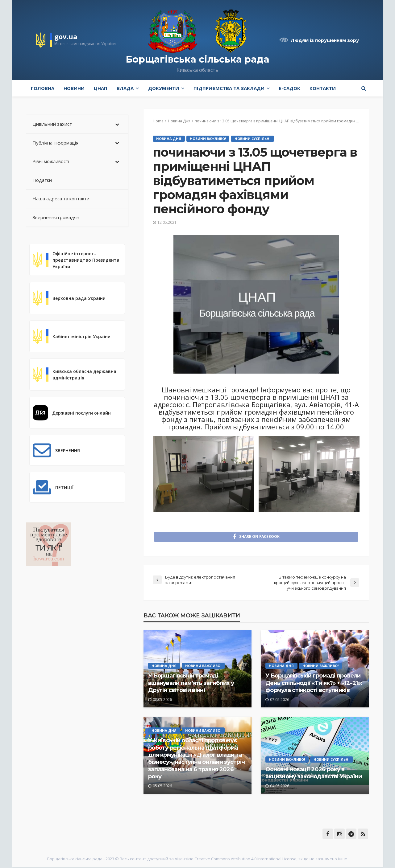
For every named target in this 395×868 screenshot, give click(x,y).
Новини (74, 88)
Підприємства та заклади (229, 88)
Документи (164, 88)
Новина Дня (169, 139)
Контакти (323, 88)
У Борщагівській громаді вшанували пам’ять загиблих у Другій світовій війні (191, 684)
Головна (43, 88)
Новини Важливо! (208, 139)
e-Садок (290, 88)
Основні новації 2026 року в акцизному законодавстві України (314, 774)
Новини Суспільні (254, 139)
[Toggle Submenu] (117, 124)
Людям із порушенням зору (325, 40)
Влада (125, 88)
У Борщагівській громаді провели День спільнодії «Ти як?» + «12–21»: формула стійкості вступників (314, 684)
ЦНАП (101, 88)
